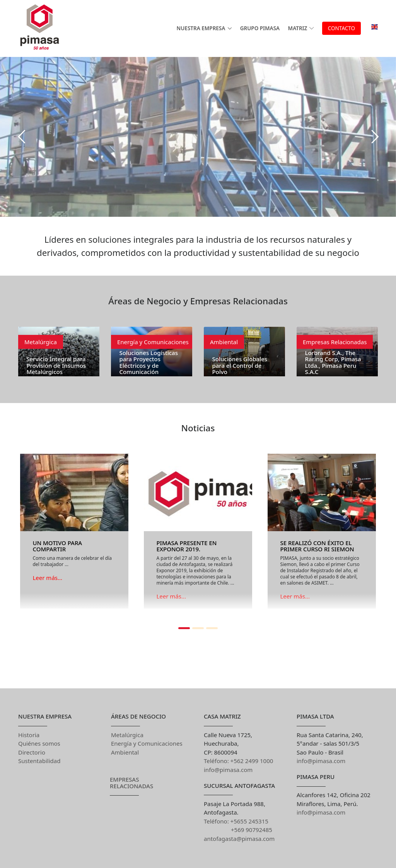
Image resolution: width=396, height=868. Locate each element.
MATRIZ (301, 28)
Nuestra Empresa (201, 28)
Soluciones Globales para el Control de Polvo (240, 365)
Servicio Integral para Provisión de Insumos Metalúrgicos (56, 365)
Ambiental (224, 342)
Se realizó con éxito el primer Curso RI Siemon (317, 546)
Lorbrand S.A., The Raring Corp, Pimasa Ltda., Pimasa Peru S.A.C (333, 362)
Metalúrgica (41, 342)
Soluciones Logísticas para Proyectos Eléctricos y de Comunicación (148, 362)
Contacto (341, 28)
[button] (45, 535)
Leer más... (47, 578)
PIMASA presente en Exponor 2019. (186, 546)
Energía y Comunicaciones (153, 342)
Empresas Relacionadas (335, 342)
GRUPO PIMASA (260, 28)
